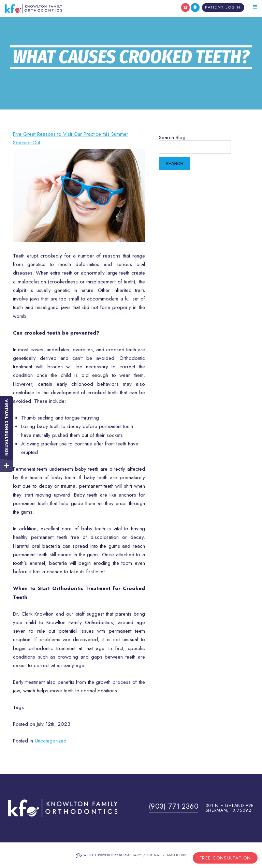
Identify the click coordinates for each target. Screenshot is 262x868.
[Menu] (255, 7)
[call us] (186, 8)
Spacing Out (26, 143)
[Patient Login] (223, 8)
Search (174, 164)
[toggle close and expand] (6, 465)
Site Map (154, 855)
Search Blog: (173, 138)
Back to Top (177, 855)
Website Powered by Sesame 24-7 (108, 855)
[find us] (195, 8)
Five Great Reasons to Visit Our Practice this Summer (71, 134)
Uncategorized (51, 741)
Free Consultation (225, 858)
